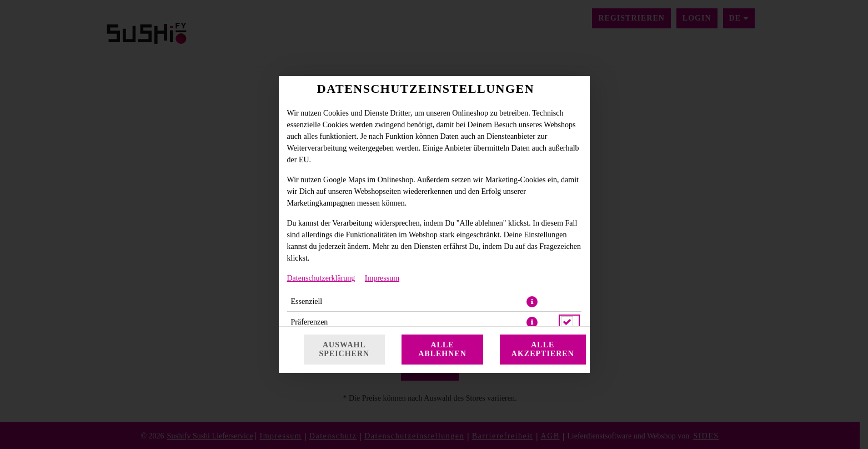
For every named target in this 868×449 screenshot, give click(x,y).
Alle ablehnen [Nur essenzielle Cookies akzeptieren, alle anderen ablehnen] (442, 349)
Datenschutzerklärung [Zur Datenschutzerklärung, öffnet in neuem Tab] (321, 278)
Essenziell (307, 301)
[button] (532, 302)
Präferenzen (310, 322)
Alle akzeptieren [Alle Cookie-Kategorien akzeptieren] (543, 349)
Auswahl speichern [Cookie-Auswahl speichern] (345, 349)
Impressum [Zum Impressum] (382, 278)
